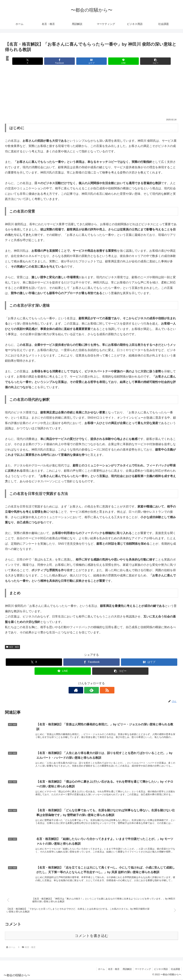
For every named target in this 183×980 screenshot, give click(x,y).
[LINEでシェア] (121, 61)
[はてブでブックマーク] (91, 61)
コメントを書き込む (92, 937)
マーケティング (142, 970)
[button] (150, 61)
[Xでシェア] (33, 61)
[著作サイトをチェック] (84, 690)
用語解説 (126, 970)
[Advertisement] (91, 94)
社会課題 (175, 970)
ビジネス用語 (160, 970)
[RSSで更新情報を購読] (99, 690)
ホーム (100, 970)
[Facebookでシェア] (62, 61)
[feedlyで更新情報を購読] (91, 690)
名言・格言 (12, 647)
